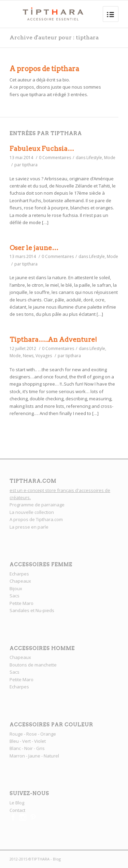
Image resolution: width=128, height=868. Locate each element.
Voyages (44, 356)
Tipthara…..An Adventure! (53, 340)
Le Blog (17, 803)
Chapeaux (20, 581)
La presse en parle (29, 527)
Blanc (15, 748)
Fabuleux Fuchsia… (42, 149)
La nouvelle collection (32, 512)
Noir (29, 748)
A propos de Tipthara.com (36, 519)
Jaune (34, 756)
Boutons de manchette (33, 665)
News (28, 356)
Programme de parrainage (37, 505)
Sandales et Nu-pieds (32, 610)
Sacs (15, 596)
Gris (40, 748)
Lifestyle (94, 158)
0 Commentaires (55, 158)
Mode (110, 158)
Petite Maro (22, 603)
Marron (17, 756)
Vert (26, 741)
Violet (40, 741)
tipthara (30, 165)
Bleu (14, 741)
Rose (32, 734)
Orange (48, 734)
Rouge (16, 734)
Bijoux (16, 588)
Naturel (51, 756)
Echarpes (19, 574)
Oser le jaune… (34, 248)
